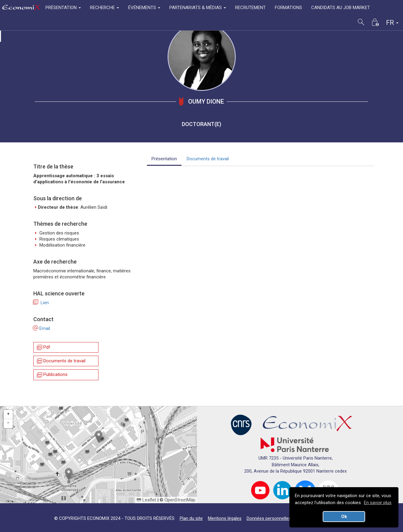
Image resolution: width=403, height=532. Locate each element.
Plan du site (191, 518)
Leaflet (146, 500)
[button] (99, 437)
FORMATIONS (288, 8)
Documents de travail (61, 361)
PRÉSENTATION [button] (63, 8)
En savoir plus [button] (378, 503)
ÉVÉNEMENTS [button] (144, 8)
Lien (41, 303)
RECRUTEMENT (250, 8)
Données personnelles (269, 518)
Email (42, 328)
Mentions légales (225, 518)
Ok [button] (344, 517)
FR (392, 23)
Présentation (164, 159)
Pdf (43, 347)
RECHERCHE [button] (105, 8)
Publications (52, 375)
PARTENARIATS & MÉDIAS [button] (198, 8)
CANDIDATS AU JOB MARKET (341, 8)
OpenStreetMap (180, 500)
